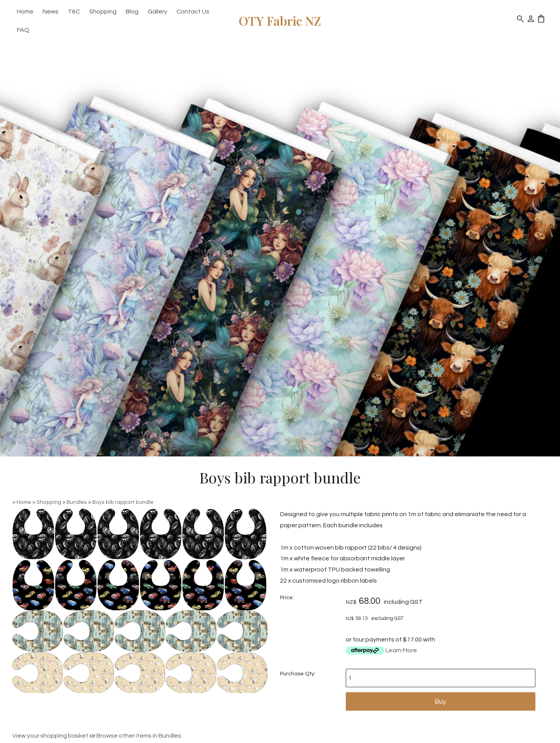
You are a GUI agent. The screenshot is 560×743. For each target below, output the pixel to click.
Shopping (103, 12)
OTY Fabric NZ (280, 21)
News (51, 12)
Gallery (157, 12)
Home (25, 12)
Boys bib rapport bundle (123, 502)
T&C (74, 12)
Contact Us (193, 12)
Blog (132, 12)
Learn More (401, 650)
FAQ (23, 30)
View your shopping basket (50, 736)
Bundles (77, 502)
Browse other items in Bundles (139, 736)
